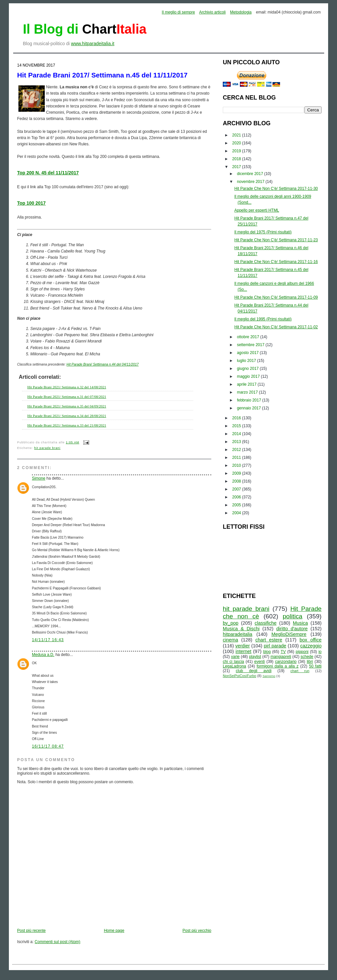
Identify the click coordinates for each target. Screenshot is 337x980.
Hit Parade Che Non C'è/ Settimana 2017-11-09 (276, 297)
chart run (300, 671)
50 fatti (315, 666)
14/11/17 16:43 (48, 640)
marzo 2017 (248, 392)
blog (267, 652)
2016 (237, 418)
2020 (237, 143)
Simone (39, 478)
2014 (237, 434)
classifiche (266, 623)
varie (235, 657)
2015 (237, 426)
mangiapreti (281, 657)
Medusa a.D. (43, 655)
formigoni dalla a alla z (278, 666)
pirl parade (275, 646)
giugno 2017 (248, 369)
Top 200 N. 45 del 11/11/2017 (48, 173)
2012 (237, 450)
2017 (237, 167)
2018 (237, 159)
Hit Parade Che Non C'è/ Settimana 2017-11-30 (276, 189)
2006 (237, 497)
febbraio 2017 (250, 400)
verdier (243, 646)
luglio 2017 (247, 361)
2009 (237, 473)
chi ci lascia (233, 662)
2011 (237, 458)
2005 (237, 505)
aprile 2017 (247, 384)
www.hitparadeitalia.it (93, 44)
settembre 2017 (251, 345)
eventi (260, 662)
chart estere (269, 640)
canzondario (286, 662)
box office (311, 640)
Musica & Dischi (241, 629)
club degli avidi (254, 671)
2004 (237, 513)
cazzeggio (311, 646)
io (320, 652)
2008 (237, 481)
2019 (237, 151)
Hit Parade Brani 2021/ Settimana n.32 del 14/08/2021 (67, 387)
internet (244, 651)
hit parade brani (47, 448)
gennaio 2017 (249, 408)
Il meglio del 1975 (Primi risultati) (263, 232)
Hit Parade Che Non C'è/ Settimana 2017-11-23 (276, 240)
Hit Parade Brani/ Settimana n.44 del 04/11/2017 (103, 364)
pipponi (302, 652)
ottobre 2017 (249, 337)
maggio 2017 (249, 376)
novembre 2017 (251, 182)
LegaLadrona (234, 666)
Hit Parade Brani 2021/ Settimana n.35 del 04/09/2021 (67, 406)
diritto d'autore (292, 629)
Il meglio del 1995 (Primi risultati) (263, 319)
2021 (237, 135)
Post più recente (31, 931)
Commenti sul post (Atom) (57, 942)
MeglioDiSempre (289, 634)
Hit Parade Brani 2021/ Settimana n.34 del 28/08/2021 (67, 416)
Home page (114, 931)
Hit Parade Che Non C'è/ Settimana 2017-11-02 (276, 327)
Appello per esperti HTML (257, 210)
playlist (255, 657)
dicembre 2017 (251, 174)
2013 (237, 442)
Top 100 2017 (31, 203)
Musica (300, 623)
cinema (230, 640)
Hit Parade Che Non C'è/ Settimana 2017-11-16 (276, 262)
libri (310, 662)
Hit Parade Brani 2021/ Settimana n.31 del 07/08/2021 (67, 397)
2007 (237, 489)
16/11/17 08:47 (48, 746)
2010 (237, 465)
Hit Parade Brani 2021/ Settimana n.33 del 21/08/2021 (67, 425)
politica (293, 616)
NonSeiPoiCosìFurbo (239, 676)
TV (283, 652)
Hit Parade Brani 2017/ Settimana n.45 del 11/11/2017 (102, 75)
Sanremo (269, 676)
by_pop (231, 623)
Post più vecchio (197, 931)
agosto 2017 (248, 353)
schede (307, 657)
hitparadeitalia (238, 634)
